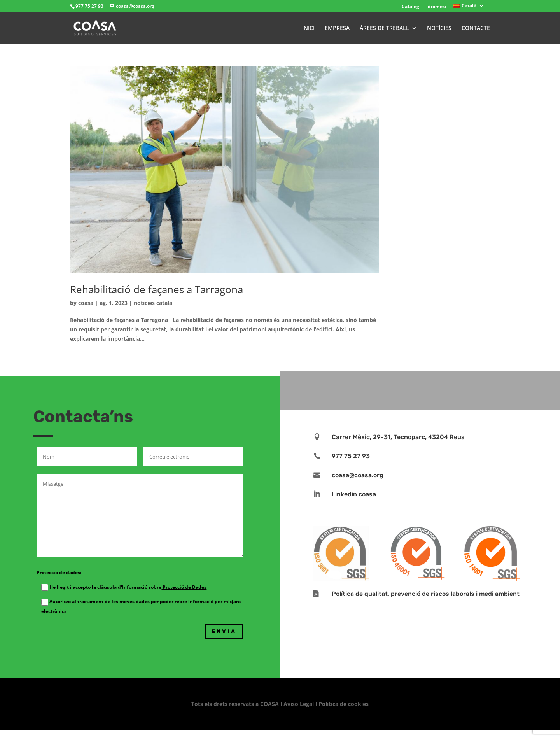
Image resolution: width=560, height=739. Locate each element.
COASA (270, 704)
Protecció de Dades (184, 587)
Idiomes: (436, 6)
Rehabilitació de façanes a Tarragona (157, 289)
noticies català (153, 303)
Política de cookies (344, 704)
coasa (86, 303)
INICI (308, 28)
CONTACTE (476, 28)
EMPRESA (337, 28)
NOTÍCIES (439, 28)
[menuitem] (469, 6)
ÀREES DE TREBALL (384, 28)
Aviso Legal (299, 704)
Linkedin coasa (354, 494)
